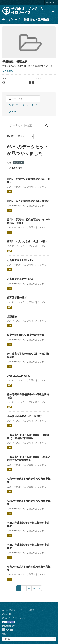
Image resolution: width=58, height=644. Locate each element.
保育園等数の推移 (17, 298)
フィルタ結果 (15, 168)
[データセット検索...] (25, 125)
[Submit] (47, 125)
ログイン (50, 2)
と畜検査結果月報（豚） (21, 279)
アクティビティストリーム (23, 105)
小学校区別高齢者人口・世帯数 (24, 416)
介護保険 (12, 316)
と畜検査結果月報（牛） (21, 260)
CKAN (8, 629)
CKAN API (7, 614)
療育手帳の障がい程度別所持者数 (26, 335)
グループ (14, 20)
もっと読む (8, 71)
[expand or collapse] (53, 11)
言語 (4, 634)
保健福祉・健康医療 (36, 20)
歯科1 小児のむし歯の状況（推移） (27, 241)
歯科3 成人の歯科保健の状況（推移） (29, 201)
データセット (17, 99)
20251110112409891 (19, 376)
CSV (10, 192)
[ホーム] (4, 20)
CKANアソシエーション (14, 618)
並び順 (10, 136)
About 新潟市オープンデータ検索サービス (23, 610)
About (13, 112)
